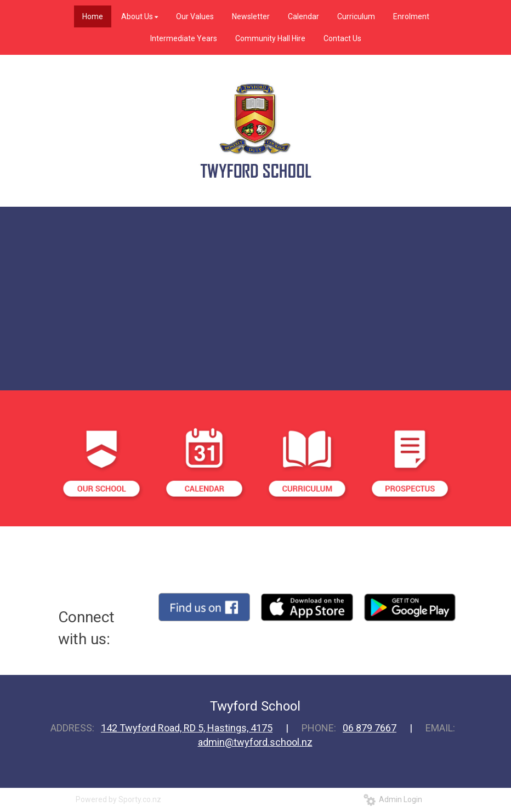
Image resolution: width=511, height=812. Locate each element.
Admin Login (393, 799)
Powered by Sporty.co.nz (118, 799)
